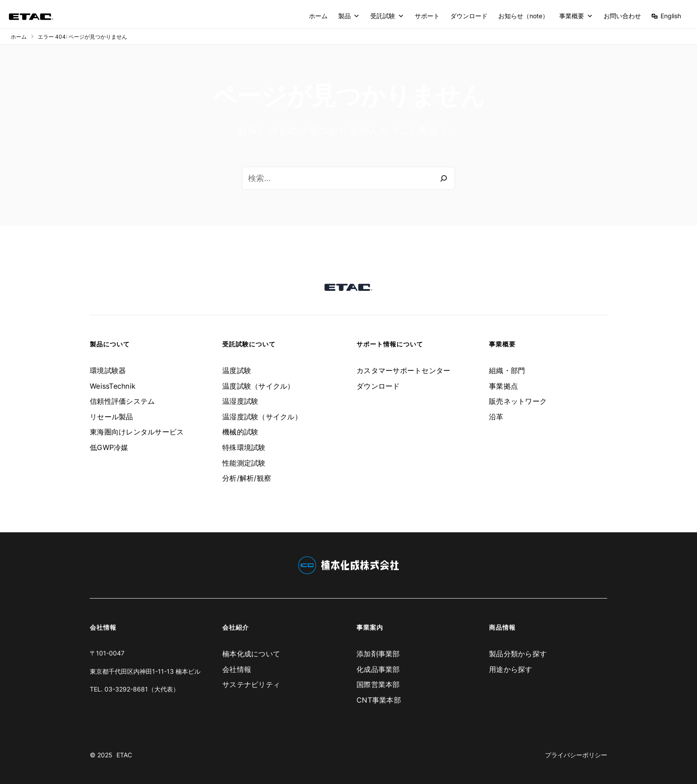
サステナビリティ (251, 684)
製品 (349, 16)
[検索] (444, 178)
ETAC (124, 755)
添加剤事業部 (378, 654)
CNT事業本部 (379, 700)
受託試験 (387, 16)
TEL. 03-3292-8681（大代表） (134, 689)
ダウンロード (469, 16)
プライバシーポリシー (576, 755)
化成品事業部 (378, 669)
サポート (427, 16)
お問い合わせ (622, 16)
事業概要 (576, 16)
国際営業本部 (378, 684)
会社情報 (237, 669)
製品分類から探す (518, 654)
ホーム (318, 16)
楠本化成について (251, 654)
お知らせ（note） (523, 16)
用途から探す (511, 669)
